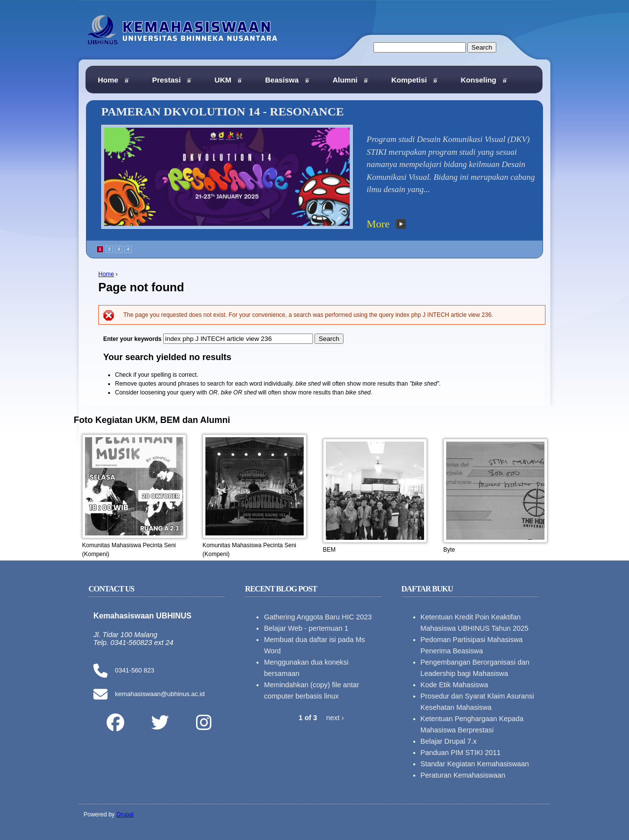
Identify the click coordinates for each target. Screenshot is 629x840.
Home (106, 274)
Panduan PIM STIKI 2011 (461, 753)
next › (335, 718)
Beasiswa (287, 80)
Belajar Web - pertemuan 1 (306, 628)
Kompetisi (415, 80)
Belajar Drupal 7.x (449, 741)
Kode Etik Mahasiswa (455, 685)
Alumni (351, 80)
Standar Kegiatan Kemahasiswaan (475, 764)
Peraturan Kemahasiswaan (463, 775)
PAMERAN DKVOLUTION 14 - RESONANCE (223, 112)
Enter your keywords (133, 339)
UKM (229, 80)
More (378, 224)
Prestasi (172, 80)
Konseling (484, 80)
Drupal (125, 814)
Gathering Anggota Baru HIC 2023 (318, 617)
